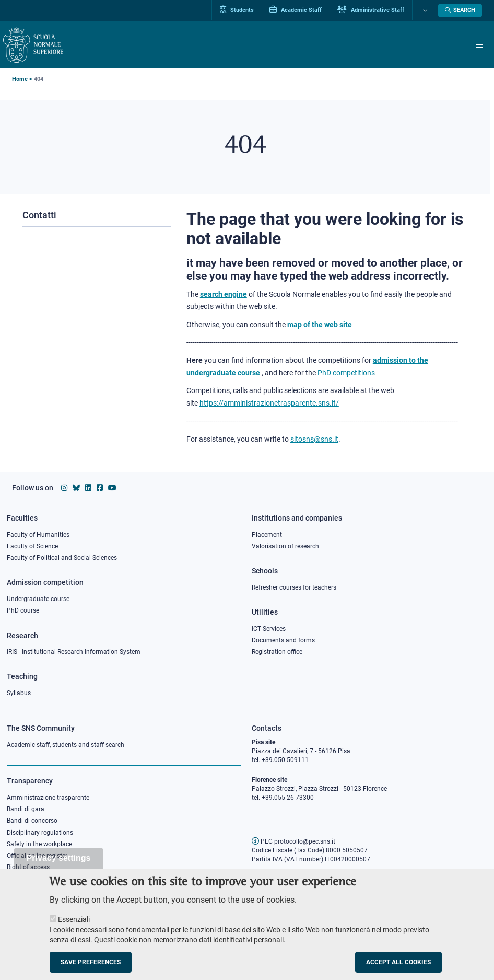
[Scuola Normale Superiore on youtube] (112, 488)
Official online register (37, 856)
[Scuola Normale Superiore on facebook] (100, 488)
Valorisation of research (285, 546)
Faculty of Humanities (38, 535)
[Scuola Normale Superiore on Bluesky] (76, 488)
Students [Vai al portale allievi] (237, 10)
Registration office (277, 652)
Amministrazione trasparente (48, 798)
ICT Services (269, 629)
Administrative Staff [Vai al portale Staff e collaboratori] (371, 10)
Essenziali (74, 929)
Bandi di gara (26, 809)
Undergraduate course (38, 599)
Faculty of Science (32, 546)
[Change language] (424, 10)
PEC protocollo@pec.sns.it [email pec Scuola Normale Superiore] (293, 841)
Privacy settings (59, 867)
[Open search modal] (460, 10)
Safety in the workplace (39, 844)
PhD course (23, 610)
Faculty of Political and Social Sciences (62, 558)
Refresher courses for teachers (294, 587)
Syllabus (19, 693)
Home (20, 79)
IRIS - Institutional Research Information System (74, 652)
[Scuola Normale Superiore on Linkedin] (88, 488)
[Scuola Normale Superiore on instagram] (64, 488)
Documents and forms (283, 640)
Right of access (28, 867)
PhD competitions (346, 373)
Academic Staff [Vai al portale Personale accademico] (296, 10)
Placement (267, 535)
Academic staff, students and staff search (66, 745)
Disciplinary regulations (40, 833)
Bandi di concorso (32, 821)
